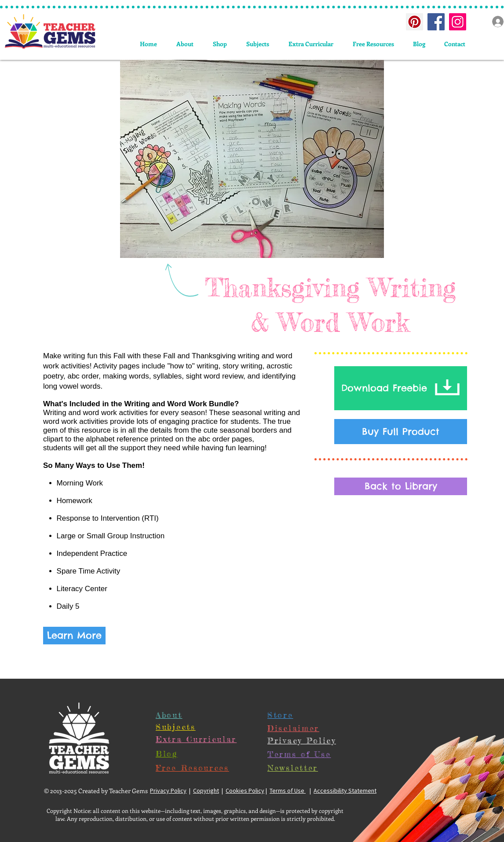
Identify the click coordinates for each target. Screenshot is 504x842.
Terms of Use (288, 791)
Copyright (206, 791)
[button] (258, 44)
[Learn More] (74, 636)
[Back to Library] (401, 486)
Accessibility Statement (345, 791)
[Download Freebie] (401, 388)
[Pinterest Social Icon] (415, 22)
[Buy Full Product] (401, 432)
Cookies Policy (245, 791)
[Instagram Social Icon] (458, 22)
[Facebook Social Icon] (436, 22)
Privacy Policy (168, 791)
